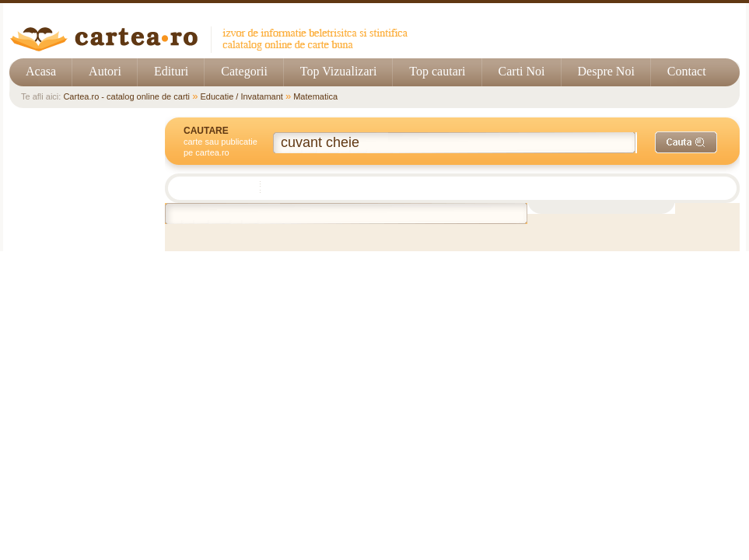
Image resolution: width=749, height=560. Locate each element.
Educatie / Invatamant (241, 96)
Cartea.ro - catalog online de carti (126, 96)
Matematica (315, 96)
